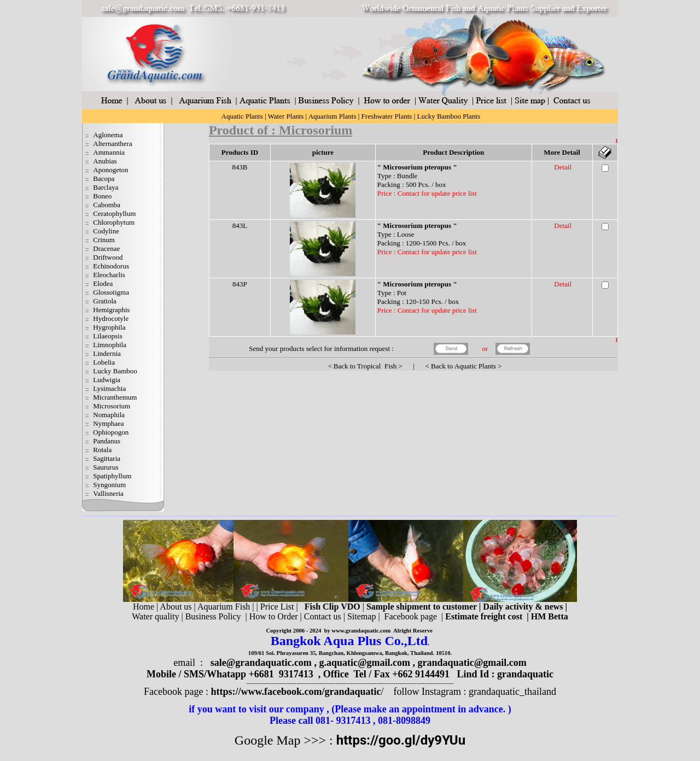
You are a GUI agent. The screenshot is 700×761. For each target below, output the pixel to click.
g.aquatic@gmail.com (364, 663)
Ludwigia (107, 380)
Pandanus (107, 441)
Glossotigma (111, 292)
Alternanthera (112, 144)
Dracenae (106, 248)
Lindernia (107, 353)
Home (144, 607)
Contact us (323, 616)
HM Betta (550, 616)
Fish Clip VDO (332, 607)
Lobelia (104, 362)
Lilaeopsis (107, 336)
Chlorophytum (114, 222)
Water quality (155, 616)
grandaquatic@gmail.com (472, 663)
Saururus (106, 467)
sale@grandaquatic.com (261, 663)
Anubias (105, 161)
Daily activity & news (523, 607)
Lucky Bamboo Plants (448, 116)
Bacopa (104, 178)
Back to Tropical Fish (365, 366)
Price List (278, 607)
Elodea (103, 283)
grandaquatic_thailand (512, 692)
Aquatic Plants (242, 116)
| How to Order (270, 616)
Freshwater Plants (387, 116)
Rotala (102, 450)
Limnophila (110, 345)
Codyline (106, 231)
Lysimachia (109, 388)
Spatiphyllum (112, 476)
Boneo (102, 196)
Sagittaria (107, 458)
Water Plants (286, 116)
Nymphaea (108, 423)
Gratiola (105, 301)
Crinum (104, 240)
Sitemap (361, 616)
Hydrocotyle (111, 318)
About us (176, 607)
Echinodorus (111, 266)
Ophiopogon (111, 432)
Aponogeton (110, 170)
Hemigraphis (111, 310)
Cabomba (107, 205)
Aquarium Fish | (227, 607)
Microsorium (112, 406)
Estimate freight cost (484, 616)
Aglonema (108, 135)
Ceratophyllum (114, 213)
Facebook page (411, 616)
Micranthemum (115, 397)
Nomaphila (109, 415)
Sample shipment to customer (422, 607)
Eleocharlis (109, 275)
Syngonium (109, 485)
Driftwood (108, 257)
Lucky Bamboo (115, 371)
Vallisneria (108, 493)
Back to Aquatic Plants (463, 366)
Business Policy (213, 616)
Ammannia (109, 152)
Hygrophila (109, 327)
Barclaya (106, 187)
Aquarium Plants (332, 116)
